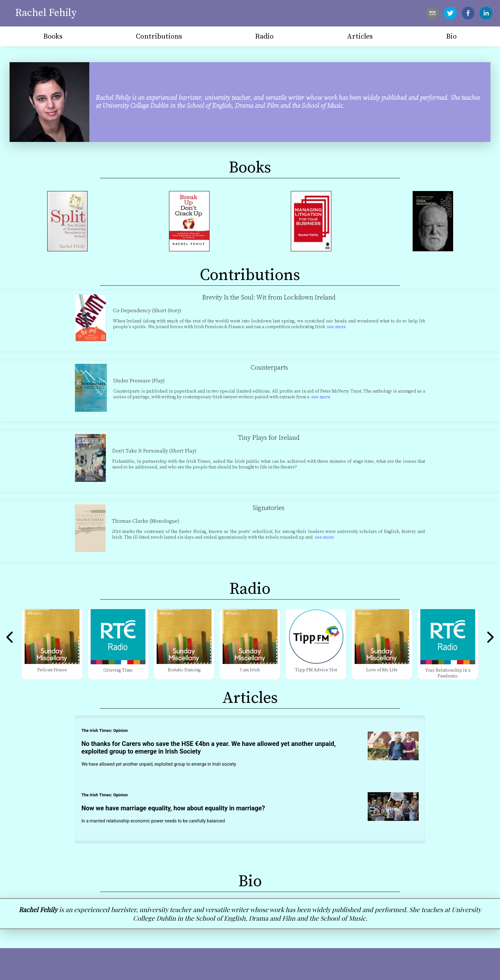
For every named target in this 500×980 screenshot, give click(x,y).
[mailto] (432, 13)
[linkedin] (486, 13)
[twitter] (450, 13)
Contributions (159, 37)
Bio (451, 37)
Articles (360, 37)
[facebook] (468, 13)
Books (53, 37)
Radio (264, 37)
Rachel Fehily (46, 13)
